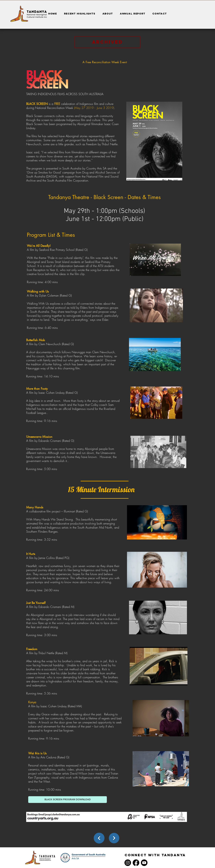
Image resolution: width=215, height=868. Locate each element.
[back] (99, 838)
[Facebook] (136, 863)
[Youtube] (144, 863)
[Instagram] (128, 863)
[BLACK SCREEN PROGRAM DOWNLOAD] (68, 800)
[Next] (114, 838)
